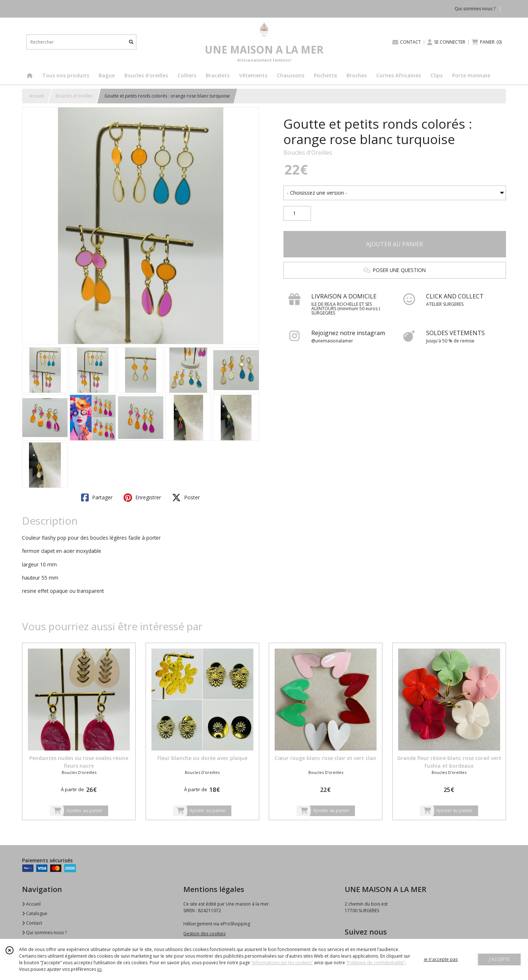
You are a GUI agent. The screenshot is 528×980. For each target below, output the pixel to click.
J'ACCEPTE (499, 959)
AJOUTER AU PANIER (395, 244)
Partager (97, 498)
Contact (32, 923)
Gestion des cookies (204, 934)
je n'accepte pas (441, 959)
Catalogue (35, 913)
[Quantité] (297, 213)
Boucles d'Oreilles (308, 153)
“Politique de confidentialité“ (375, 963)
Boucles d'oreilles (74, 96)
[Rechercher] (131, 42)
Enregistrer (142, 498)
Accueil (37, 96)
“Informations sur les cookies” (282, 963)
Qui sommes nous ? (44, 933)
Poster (186, 498)
